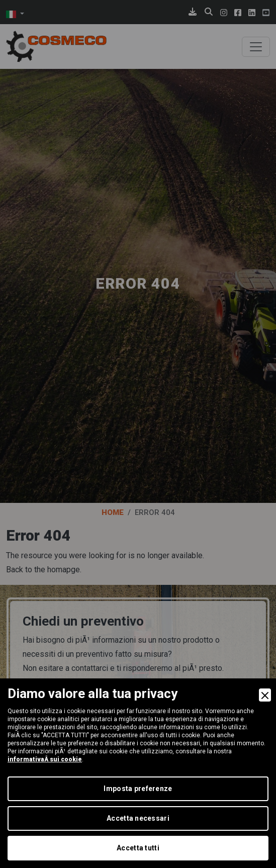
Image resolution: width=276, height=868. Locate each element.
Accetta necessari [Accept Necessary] (138, 818)
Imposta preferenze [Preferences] (138, 789)
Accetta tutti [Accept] (138, 848)
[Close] (265, 695)
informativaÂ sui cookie (45, 759)
